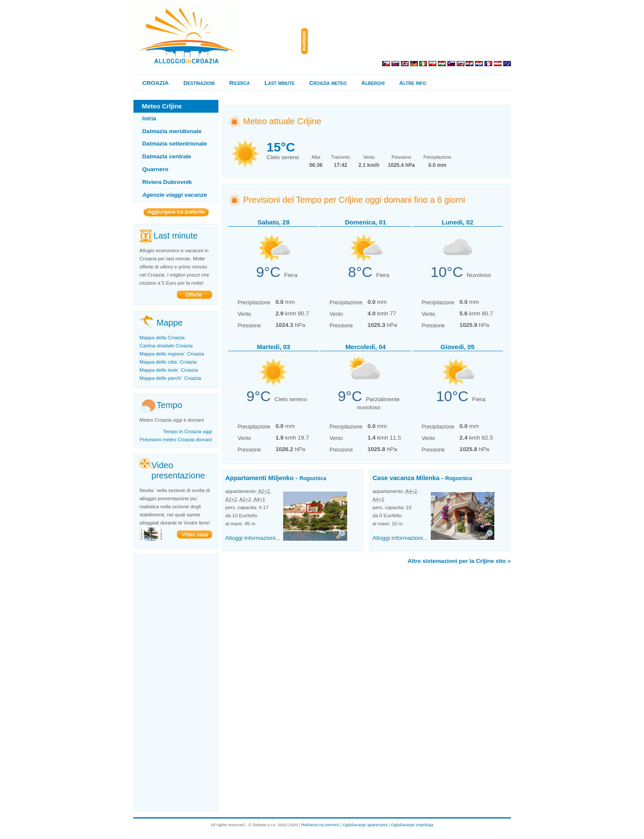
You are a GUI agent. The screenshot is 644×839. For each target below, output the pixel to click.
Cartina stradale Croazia (166, 346)
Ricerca (240, 83)
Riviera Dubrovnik (167, 182)
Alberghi (373, 83)
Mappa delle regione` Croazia (172, 354)
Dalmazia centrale (167, 156)
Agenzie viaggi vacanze (175, 195)
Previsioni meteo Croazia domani (176, 440)
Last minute (279, 83)
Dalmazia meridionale (172, 131)
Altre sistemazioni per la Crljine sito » (459, 561)
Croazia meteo (328, 83)
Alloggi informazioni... (253, 538)
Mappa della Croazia (162, 338)
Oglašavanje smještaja (412, 825)
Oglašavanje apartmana (365, 825)
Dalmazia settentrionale (175, 144)
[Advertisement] (411, 41)
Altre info (413, 83)
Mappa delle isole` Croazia (169, 370)
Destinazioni (199, 83)
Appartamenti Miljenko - (276, 478)
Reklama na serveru (320, 825)
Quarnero (155, 169)
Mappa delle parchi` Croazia (170, 378)
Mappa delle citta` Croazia (168, 362)
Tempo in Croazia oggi (187, 431)
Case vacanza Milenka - (422, 478)
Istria (149, 118)
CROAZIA (156, 83)
